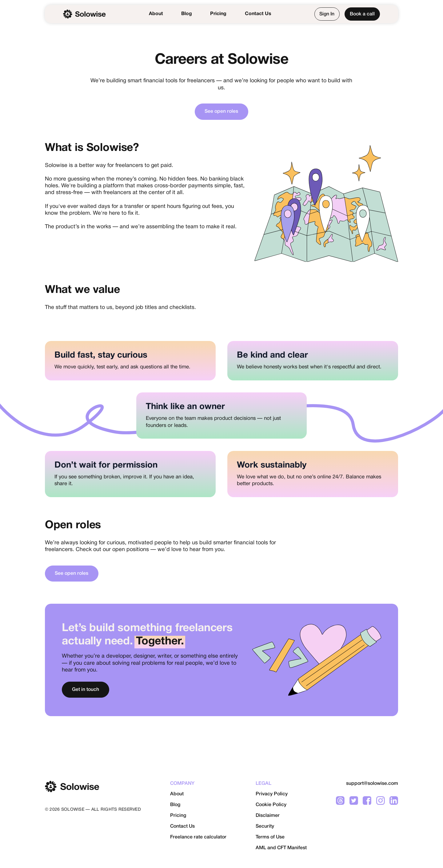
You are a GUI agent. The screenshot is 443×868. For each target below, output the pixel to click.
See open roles (221, 112)
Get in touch (86, 690)
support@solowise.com (372, 784)
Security (265, 826)
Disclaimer (268, 816)
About (156, 14)
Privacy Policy (272, 794)
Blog (187, 14)
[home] (84, 14)
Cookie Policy (271, 805)
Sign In (327, 14)
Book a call (362, 14)
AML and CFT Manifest (281, 848)
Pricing (218, 14)
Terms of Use (270, 837)
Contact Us (258, 14)
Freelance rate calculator (198, 837)
